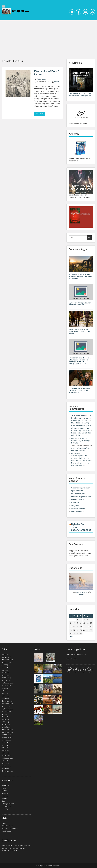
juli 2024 (5, 688)
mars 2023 (5, 722)
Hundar (4, 791)
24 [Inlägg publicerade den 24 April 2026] (84, 630)
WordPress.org (7, 831)
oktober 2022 (6, 735)
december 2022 (7, 730)
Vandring (5, 809)
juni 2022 (5, 745)
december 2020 (7, 771)
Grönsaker (5, 786)
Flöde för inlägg (7, 826)
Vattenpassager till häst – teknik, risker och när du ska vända (80, 331)
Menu (4, 6)
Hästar (56, 82)
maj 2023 (5, 717)
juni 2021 (5, 761)
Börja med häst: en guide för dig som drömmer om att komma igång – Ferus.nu (82, 428)
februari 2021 (6, 766)
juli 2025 (5, 665)
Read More (40, 114)
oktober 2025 (6, 662)
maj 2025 (5, 670)
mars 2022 (5, 753)
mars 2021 (5, 763)
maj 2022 (5, 748)
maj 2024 (5, 693)
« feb (71, 637)
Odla (3, 801)
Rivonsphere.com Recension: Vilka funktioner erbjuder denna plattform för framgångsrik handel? (80, 361)
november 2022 (7, 732)
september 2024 (8, 683)
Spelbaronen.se (77, 491)
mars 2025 (5, 675)
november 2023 (7, 704)
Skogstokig (75, 506)
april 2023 (5, 719)
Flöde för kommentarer (10, 828)
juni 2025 (5, 667)
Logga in (5, 823)
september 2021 (8, 758)
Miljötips (5, 793)
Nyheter (5, 798)
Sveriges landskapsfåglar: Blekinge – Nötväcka (81, 441)
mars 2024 (5, 696)
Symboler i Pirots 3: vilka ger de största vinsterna (80, 304)
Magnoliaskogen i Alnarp (80, 423)
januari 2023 (6, 727)
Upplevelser (6, 806)
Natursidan (75, 503)
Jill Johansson (42, 79)
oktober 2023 (6, 706)
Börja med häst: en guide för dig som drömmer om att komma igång (80, 390)
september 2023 (8, 709)
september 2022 (8, 737)
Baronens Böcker (78, 500)
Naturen (5, 796)
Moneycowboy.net (78, 494)
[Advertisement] (48, 38)
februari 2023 (6, 724)
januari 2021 (6, 768)
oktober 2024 (6, 680)
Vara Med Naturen (78, 508)
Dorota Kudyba (82, 592)
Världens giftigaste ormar (80, 488)
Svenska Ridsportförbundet (81, 497)
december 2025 (7, 660)
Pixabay (81, 595)
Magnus (74, 438)
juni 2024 (5, 691)
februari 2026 (7, 657)
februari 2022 (6, 755)
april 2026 (5, 654)
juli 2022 (5, 743)
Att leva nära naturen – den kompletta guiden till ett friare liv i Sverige (80, 276)
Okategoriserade (8, 804)
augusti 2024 (6, 686)
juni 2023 (5, 714)
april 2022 (5, 750)
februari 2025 (6, 678)
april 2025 (5, 673)
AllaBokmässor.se (78, 511)
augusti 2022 (6, 740)
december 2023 (7, 701)
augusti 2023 (6, 711)
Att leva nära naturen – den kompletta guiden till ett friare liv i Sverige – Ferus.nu (82, 418)
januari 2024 (6, 698)
